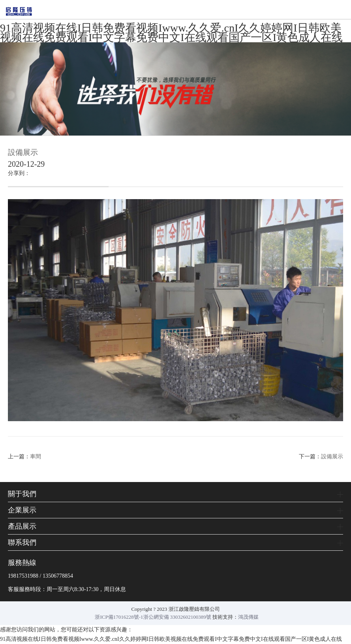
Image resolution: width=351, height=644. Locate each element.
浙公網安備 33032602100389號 (177, 617)
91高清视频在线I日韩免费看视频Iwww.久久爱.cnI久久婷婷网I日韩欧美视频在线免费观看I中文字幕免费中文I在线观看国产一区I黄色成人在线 (171, 33)
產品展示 (22, 526)
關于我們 (22, 494)
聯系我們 (22, 542)
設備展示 (332, 457)
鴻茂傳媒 (248, 617)
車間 (36, 457)
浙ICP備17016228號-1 (119, 617)
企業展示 (22, 510)
